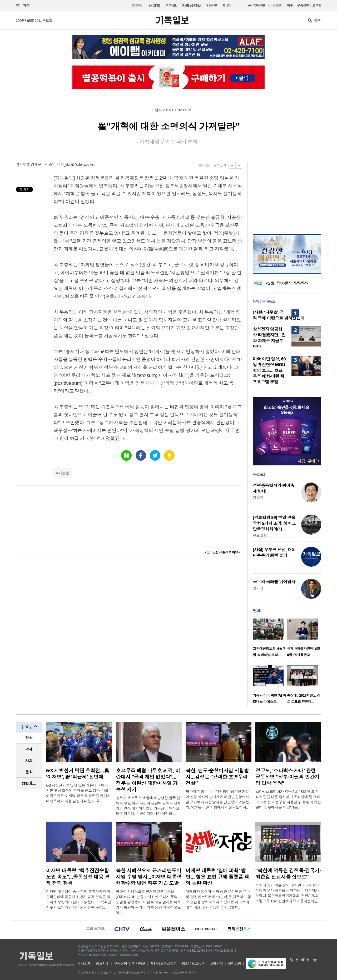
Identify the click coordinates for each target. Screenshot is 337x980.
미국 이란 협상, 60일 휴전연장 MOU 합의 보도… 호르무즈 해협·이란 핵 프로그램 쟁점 (269, 370)
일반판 (277, 5)
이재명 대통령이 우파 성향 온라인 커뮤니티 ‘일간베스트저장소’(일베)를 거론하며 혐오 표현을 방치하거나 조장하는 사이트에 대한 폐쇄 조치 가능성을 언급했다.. (218, 899)
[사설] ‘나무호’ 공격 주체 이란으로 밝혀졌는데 (279, 315)
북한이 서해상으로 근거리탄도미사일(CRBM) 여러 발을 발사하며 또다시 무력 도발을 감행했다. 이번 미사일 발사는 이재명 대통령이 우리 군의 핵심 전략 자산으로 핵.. (148, 902)
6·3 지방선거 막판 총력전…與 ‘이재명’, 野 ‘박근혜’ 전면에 (78, 774)
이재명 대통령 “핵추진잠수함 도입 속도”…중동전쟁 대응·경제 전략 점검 (78, 877)
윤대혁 (154, 6)
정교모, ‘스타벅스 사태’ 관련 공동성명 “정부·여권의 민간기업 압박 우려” (287, 777)
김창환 (258, 498)
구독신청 (303, 5)
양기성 (258, 588)
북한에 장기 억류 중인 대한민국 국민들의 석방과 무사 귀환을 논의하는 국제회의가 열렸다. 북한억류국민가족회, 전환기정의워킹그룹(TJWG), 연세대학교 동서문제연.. (288, 893)
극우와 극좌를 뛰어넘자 (274, 582)
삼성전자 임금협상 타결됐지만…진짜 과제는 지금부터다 (269, 338)
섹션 (23, 6)
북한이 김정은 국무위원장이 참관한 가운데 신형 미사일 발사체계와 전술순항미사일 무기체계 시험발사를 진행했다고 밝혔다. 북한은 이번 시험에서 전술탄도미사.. (217, 799)
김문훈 (212, 6)
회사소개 (84, 963)
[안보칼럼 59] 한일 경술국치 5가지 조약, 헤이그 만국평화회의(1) (274, 523)
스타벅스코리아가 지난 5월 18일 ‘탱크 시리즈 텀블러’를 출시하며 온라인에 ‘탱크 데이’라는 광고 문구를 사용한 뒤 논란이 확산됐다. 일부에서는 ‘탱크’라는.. (288, 799)
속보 (258, 283)
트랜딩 (137, 6)
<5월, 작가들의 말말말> (287, 286)
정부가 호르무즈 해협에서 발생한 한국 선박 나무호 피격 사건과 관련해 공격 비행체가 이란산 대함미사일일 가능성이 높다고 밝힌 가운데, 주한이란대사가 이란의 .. (148, 806)
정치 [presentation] (29, 738)
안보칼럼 (260, 536)
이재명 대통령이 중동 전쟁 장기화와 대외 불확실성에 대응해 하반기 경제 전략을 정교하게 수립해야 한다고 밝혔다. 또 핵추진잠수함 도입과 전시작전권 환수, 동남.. (79, 899)
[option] (270, 639)
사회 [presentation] (29, 761)
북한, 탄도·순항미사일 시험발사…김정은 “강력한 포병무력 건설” (217, 777)
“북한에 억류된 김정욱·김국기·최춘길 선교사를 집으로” (288, 874)
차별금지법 (191, 6)
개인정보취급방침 (163, 963)
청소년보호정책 (193, 963)
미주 (290, 5)
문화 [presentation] (29, 772)
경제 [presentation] (29, 749)
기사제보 (139, 963)
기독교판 (259, 5)
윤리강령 (235, 963)
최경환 (64, 473)
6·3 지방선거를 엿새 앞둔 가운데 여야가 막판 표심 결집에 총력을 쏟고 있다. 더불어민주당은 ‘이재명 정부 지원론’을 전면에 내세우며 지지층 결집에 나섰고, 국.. (78, 793)
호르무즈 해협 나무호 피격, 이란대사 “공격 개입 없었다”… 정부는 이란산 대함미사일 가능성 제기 (148, 780)
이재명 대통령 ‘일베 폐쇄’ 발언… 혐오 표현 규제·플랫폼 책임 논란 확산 (217, 877)
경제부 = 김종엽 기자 (47, 164)
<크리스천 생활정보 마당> (222, 552)
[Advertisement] (287, 195)
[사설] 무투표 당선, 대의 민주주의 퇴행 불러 (274, 552)
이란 (227, 6)
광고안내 (102, 963)
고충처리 (216, 963)
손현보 (171, 6)
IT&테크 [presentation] (29, 783)
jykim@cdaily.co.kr (79, 164)
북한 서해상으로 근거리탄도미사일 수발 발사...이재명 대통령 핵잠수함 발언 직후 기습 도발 (149, 877)
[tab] (29, 738)
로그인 (317, 5)
